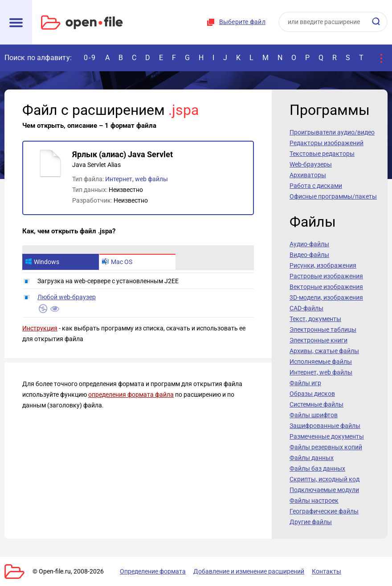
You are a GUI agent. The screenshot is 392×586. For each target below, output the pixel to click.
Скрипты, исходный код (325, 479)
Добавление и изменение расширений (249, 571)
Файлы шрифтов (314, 415)
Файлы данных (312, 458)
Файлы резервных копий (326, 447)
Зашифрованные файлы (325, 426)
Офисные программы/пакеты (333, 196)
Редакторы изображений (327, 143)
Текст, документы (315, 319)
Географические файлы (324, 511)
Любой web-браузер (67, 297)
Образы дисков (312, 394)
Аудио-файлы (309, 244)
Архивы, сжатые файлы (324, 351)
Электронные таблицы (323, 330)
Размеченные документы (327, 436)
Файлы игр (305, 383)
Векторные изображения (326, 287)
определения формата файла (131, 395)
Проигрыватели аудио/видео (332, 132)
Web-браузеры (311, 164)
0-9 (90, 58)
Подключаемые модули (324, 490)
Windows (42, 262)
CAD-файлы (306, 308)
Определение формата (153, 571)
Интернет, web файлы (137, 179)
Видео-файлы (309, 255)
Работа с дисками (316, 186)
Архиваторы (308, 175)
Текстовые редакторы (322, 154)
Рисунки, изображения (323, 265)
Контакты (327, 571)
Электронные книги (318, 340)
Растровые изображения (326, 276)
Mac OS (117, 262)
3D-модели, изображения (326, 297)
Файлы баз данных (317, 468)
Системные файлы (316, 404)
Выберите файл (242, 22)
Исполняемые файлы (321, 362)
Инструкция (40, 328)
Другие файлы (311, 522)
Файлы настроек (314, 501)
